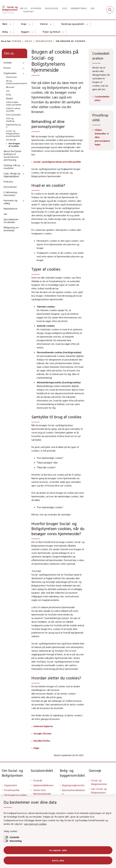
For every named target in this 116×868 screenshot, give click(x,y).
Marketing (16, 841)
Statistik (14, 837)
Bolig (5, 32)
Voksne (44, 24)
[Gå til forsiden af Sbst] (9, 10)
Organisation (11, 785)
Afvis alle (58, 860)
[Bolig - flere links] (11, 32)
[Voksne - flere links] (51, 24)
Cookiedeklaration (102, 98)
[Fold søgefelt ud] (110, 10)
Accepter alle (58, 850)
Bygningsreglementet (73, 785)
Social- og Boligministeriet (99, 782)
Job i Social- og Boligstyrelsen (99, 791)
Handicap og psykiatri (73, 24)
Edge (36, 748)
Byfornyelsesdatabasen (74, 792)
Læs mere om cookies (35, 824)
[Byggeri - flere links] (32, 32)
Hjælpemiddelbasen (43, 785)
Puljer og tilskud (51, 32)
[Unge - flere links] (30, 24)
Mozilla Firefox (42, 741)
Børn (5, 24)
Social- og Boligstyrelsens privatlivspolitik (57, 162)
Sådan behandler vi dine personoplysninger (102, 137)
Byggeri (25, 32)
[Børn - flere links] (10, 24)
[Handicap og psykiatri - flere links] (87, 24)
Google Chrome (42, 733)
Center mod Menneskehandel (42, 792)
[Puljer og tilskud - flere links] (63, 32)
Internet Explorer (43, 726)
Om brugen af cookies (15, 795)
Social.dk (38, 780)
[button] (23, 63)
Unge (24, 24)
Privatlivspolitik (12, 790)
